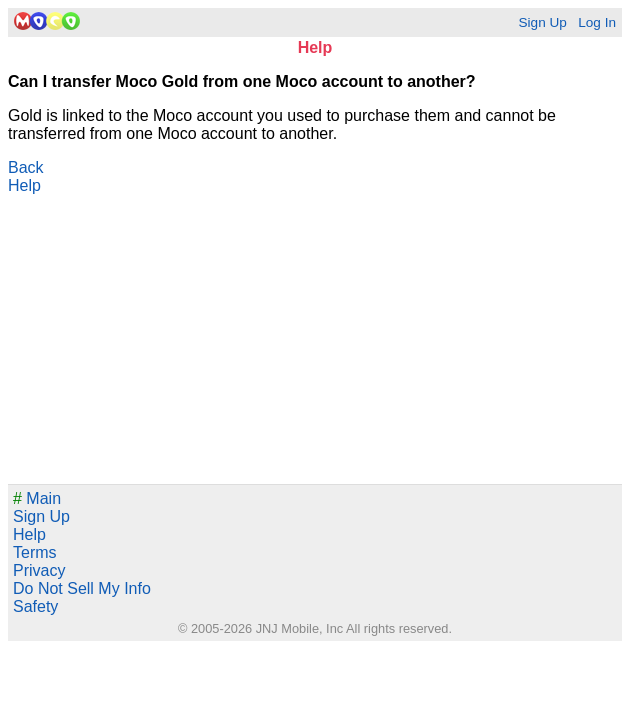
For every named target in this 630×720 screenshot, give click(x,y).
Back (26, 167)
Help (24, 185)
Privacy (39, 570)
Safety (35, 606)
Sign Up (542, 22)
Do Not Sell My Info (82, 588)
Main (37, 498)
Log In (597, 22)
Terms (35, 552)
